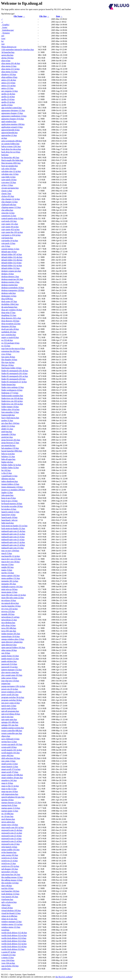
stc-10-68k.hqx (7, 814)
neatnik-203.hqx (8, 614)
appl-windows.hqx (9, 121)
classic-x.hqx (7, 191)
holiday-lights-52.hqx (10, 468)
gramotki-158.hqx (9, 434)
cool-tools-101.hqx (9, 221)
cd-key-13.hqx (7, 185)
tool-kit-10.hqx (7, 888)
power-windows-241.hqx (11, 692)
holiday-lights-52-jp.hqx (11, 465)
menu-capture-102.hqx (11, 576)
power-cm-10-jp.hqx (10, 689)
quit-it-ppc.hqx (7, 717)
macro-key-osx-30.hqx (11, 562)
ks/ (3, 41)
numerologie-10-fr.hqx (11, 636)
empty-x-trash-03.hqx (10, 337)
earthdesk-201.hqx (9, 332)
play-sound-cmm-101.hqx (12, 675)
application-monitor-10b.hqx (13, 124)
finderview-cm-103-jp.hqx (12, 401)
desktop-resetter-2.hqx (10, 282)
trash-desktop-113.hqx (10, 894)
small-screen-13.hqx (10, 764)
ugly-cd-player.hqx (9, 902)
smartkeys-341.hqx (9, 780)
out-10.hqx (6, 653)
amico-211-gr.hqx (9, 86)
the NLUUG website (64, 977)
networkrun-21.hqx (9, 620)
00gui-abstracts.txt (9, 47)
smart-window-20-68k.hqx (12, 775)
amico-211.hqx (7, 88)
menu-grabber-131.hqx (11, 578)
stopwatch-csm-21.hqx (11, 844)
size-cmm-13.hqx (8, 761)
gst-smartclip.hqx (8, 445)
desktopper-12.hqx (9, 296)
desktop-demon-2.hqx (10, 277)
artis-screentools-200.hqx (12, 141)
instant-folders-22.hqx (10, 484)
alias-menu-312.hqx (9, 72)
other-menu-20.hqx (9, 650)
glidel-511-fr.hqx (8, 426)
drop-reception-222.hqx (11, 324)
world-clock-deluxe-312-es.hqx (14, 935)
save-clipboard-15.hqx (10, 739)
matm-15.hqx (7, 570)
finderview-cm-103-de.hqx (12, 398)
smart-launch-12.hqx (10, 767)
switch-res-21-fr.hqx (10, 858)
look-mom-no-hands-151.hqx (13, 528)
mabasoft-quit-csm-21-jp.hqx (13, 542)
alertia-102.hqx (8, 58)
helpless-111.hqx (8, 456)
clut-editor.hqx (7, 210)
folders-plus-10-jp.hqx (10, 409)
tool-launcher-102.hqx (10, 891)
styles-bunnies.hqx (9, 852)
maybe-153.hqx (8, 573)
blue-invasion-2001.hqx (11, 163)
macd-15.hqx (7, 553)
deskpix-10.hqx (8, 274)
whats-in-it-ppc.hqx (9, 919)
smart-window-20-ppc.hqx (12, 778)
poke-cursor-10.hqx (9, 678)
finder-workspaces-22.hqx (12, 390)
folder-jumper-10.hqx (10, 407)
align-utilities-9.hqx (9, 77)
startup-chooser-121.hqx (11, 803)
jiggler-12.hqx (7, 492)
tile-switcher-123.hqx (10, 883)
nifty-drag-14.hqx (9, 625)
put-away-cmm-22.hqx (11, 703)
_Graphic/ (5, 25)
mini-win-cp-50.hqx (9, 589)
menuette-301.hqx (9, 584)
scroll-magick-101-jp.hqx (12, 750)
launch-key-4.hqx (8, 515)
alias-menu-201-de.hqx (11, 63)
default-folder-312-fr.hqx (11, 263)
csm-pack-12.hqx (8, 243)
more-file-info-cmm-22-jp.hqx (14, 595)
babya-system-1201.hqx (11, 146)
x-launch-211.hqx (9, 955)
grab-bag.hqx (7, 432)
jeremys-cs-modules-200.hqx (13, 490)
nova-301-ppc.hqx (9, 631)
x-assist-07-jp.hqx (9, 952)
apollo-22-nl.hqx (8, 97)
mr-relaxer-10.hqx (9, 600)
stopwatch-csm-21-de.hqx (12, 830)
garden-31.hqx (7, 420)
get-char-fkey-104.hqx (10, 423)
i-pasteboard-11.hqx (9, 476)
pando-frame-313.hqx (10, 656)
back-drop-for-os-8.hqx (11, 152)
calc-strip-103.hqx (9, 169)
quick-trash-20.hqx (9, 708)
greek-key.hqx (7, 437)
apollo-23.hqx (7, 105)
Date (58, 16)
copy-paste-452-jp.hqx (10, 229)
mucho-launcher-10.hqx (11, 606)
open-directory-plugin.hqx (12, 642)
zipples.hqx (6, 969)
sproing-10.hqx (8, 800)
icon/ (3, 38)
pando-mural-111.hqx (10, 659)
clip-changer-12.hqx (10, 202)
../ (2, 22)
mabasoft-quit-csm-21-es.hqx (13, 534)
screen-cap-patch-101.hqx (12, 744)
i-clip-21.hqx (7, 473)
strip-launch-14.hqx (9, 847)
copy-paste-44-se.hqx (10, 227)
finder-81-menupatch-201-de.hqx (15, 371)
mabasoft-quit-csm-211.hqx (13, 548)
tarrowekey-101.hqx (10, 872)
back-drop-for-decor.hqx (11, 149)
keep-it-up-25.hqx (9, 498)
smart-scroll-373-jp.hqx (11, 769)
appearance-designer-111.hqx (13, 110)
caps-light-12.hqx (8, 177)
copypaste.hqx (7, 238)
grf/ (3, 36)
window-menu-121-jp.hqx (12, 924)
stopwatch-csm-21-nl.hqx (12, 841)
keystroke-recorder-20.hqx (12, 506)
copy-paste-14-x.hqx (10, 224)
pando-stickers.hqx (9, 661)
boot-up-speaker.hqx (10, 166)
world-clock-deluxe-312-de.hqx (14, 933)
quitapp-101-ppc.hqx (10, 725)
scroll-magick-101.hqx (11, 753)
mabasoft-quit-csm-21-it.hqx (13, 540)
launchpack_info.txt (9, 520)
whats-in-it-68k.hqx (9, 916)
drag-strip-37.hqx (8, 313)
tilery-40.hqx (7, 886)
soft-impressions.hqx (10, 794)
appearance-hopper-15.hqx (12, 113)
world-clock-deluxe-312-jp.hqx (14, 944)
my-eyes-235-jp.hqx (10, 609)
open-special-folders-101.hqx (13, 647)
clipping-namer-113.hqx (11, 207)
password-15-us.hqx (10, 667)
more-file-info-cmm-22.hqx (13, 598)
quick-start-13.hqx (9, 706)
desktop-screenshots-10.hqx (13, 288)
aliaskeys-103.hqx (9, 74)
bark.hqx (5, 155)
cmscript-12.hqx (8, 213)
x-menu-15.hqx (8, 958)
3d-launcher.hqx (8, 52)
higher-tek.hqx (7, 462)
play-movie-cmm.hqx (10, 672)
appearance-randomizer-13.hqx (14, 116)
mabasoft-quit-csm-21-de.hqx (13, 531)
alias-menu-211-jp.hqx (11, 69)
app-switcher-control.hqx (12, 108)
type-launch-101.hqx (10, 897)
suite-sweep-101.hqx (10, 855)
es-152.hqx (6, 346)
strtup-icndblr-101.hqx (10, 850)
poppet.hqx (6, 683)
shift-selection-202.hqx (11, 758)
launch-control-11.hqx (10, 512)
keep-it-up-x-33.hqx (9, 501)
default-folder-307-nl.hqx (12, 254)
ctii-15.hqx (6, 246)
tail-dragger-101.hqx (10, 869)
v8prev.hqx (6, 905)
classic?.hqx (6, 193)
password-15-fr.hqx (9, 664)
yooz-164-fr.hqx (8, 960)
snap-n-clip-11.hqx (9, 789)
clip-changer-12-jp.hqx (11, 199)
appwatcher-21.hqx (9, 135)
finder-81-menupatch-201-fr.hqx (14, 373)
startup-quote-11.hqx (10, 811)
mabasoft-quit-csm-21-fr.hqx (13, 537)
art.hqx (4, 138)
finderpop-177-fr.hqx (10, 393)
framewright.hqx (8, 415)
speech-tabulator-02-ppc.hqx (13, 797)
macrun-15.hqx (8, 564)
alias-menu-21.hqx (9, 66)
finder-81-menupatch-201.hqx (13, 379)
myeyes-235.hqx (8, 611)
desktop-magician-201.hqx (12, 279)
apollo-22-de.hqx (8, 94)
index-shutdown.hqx (10, 481)
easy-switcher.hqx (9, 335)
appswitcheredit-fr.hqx (10, 130)
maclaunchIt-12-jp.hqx (11, 556)
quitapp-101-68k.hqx (10, 722)
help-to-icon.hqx (8, 454)
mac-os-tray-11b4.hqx (10, 551)
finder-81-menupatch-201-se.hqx (15, 376)
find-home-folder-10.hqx (11, 368)
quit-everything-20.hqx (11, 714)
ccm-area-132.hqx (9, 182)
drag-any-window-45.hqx (12, 310)
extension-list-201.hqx (10, 351)
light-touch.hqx (8, 523)
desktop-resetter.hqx (10, 285)
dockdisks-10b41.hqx (10, 304)
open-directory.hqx (9, 645)
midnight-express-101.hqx (12, 587)
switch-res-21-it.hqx (10, 861)
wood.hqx (5, 930)
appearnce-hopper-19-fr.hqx (13, 119)
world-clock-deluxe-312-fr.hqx (14, 938)
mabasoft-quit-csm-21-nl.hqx (13, 545)
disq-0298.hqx (7, 299)
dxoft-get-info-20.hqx (10, 329)
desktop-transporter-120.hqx (13, 290)
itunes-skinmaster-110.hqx (12, 487)
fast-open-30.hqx (8, 357)
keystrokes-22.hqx (9, 509)
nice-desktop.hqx (8, 623)
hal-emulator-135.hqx (10, 448)
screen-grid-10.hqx (9, 747)
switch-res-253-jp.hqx (10, 866)
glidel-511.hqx (7, 429)
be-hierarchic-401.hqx (10, 157)
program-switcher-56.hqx (12, 700)
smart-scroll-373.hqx (10, 772)
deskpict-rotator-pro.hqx (11, 271)
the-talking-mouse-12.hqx (12, 880)
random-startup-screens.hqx (13, 728)
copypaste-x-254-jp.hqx (11, 235)
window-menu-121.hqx (11, 927)
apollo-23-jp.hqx (8, 102)
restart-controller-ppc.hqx (12, 733)
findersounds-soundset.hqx (12, 396)
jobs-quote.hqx (7, 495)
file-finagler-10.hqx (9, 360)
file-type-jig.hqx (8, 362)
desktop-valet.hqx (9, 293)
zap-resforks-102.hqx (10, 966)
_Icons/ (4, 27)
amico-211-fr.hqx (8, 83)
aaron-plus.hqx (7, 55)
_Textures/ (6, 33)
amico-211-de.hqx (9, 80)
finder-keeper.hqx (9, 384)
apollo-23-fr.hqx (8, 99)
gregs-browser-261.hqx (11, 440)
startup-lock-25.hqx (9, 805)
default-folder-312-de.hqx (12, 257)
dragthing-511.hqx (9, 315)
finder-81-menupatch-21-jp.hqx (14, 382)
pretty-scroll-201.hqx (10, 695)
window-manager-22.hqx (12, 922)
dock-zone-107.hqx (9, 301)
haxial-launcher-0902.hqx (12, 451)
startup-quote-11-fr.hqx (11, 808)
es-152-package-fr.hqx (10, 343)
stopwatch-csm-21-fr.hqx (11, 836)
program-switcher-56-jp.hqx (13, 697)
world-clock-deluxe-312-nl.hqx (14, 946)
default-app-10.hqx (9, 252)
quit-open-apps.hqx (9, 719)
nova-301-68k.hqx (9, 628)
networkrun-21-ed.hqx (10, 617)
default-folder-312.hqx (11, 268)
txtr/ (3, 44)
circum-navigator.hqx (10, 188)
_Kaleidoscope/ (8, 30)
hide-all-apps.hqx (8, 459)
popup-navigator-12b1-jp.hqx (13, 686)
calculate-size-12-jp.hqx (11, 171)
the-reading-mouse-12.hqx (12, 877)
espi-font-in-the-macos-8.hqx (13, 348)
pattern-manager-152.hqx (12, 670)
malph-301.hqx (8, 567)
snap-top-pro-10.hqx (10, 791)
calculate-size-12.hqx (10, 174)
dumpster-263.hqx (9, 326)
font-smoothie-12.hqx (10, 412)
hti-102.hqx (6, 470)
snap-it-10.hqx (7, 783)
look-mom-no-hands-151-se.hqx (14, 526)
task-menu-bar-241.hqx (11, 874)
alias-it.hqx (6, 61)
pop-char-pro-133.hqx (10, 681)
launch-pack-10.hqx (9, 517)
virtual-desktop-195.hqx (11, 910)
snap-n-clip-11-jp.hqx (10, 786)
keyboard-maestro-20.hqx (12, 504)
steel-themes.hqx (8, 819)
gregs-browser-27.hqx (10, 443)
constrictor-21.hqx (9, 216)
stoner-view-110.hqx (10, 825)
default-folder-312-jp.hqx (12, 265)
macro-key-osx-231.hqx (11, 559)
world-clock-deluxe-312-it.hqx (14, 941)
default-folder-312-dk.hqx (12, 260)
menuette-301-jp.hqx (10, 581)
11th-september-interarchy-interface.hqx (18, 50)
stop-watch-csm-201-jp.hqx (12, 827)
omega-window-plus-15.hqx (13, 639)
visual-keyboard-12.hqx (11, 913)
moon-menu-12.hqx (9, 592)
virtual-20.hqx (7, 908)
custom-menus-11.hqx (10, 249)
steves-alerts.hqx (8, 822)
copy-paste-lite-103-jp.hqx (12, 232)
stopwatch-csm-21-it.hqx (11, 838)
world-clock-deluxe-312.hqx (13, 949)
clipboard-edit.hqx (9, 205)
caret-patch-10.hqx (9, 180)
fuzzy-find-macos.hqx (10, 418)
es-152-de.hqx (7, 340)
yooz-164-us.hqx (8, 963)
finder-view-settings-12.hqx (13, 387)
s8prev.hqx (6, 736)
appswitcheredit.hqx (10, 133)
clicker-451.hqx (8, 196)
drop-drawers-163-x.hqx (11, 318)
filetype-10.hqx (8, 365)
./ (2, 19)
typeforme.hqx (7, 899)
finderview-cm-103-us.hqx (12, 404)
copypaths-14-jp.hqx (10, 241)
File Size (43, 16)
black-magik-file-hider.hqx (12, 160)
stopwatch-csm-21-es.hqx (12, 833)
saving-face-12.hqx (9, 742)
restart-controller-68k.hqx (12, 731)
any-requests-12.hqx (10, 91)
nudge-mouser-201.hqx (11, 634)
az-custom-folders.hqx (10, 144)
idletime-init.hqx (8, 479)
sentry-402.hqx (7, 755)
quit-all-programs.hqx (10, 711)
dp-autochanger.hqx (9, 307)
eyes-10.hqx (6, 354)
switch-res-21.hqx (9, 863)
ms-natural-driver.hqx (10, 603)
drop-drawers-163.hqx (10, 321)
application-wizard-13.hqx (12, 127)
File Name (18, 16)
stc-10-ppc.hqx (7, 816)
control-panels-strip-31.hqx (12, 218)
